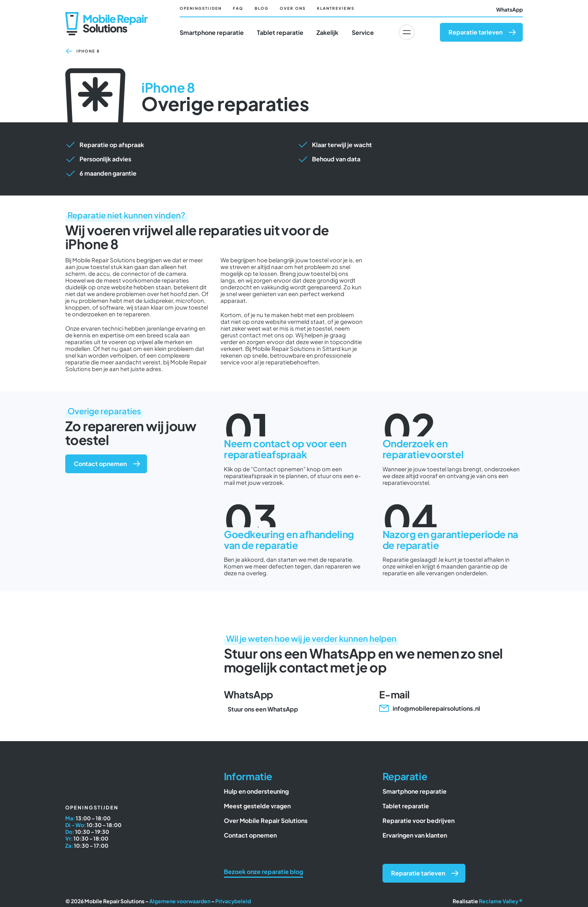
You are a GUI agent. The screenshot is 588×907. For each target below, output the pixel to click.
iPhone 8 (88, 53)
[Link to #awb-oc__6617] (406, 32)
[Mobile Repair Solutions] (106, 16)
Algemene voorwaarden (180, 902)
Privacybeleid (233, 902)
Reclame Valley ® (501, 902)
